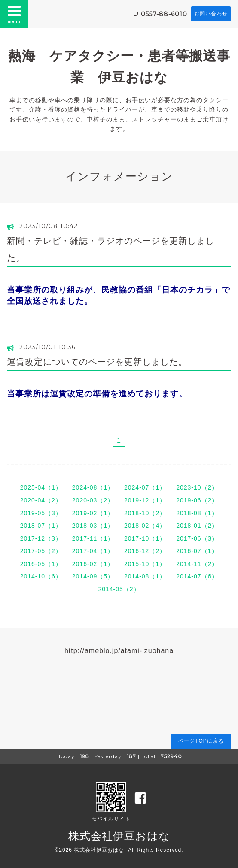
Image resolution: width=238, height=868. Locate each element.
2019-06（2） (197, 500)
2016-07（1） (197, 551)
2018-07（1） (41, 526)
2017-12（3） (41, 538)
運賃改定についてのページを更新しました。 (97, 362)
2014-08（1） (145, 576)
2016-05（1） (41, 564)
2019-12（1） (145, 500)
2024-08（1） (93, 487)
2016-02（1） (93, 564)
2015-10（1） (145, 564)
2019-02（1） (93, 513)
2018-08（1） (197, 513)
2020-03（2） (93, 500)
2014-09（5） (93, 576)
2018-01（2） (197, 526)
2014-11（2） (197, 564)
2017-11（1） (93, 538)
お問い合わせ (211, 14)
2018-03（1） (93, 526)
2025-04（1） (41, 487)
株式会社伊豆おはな (119, 836)
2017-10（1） (145, 538)
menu (14, 14)
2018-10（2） (145, 513)
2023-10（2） (197, 487)
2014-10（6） (41, 576)
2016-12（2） (145, 551)
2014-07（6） (197, 576)
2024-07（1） (145, 487)
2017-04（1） (93, 551)
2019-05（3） (41, 513)
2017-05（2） (41, 551)
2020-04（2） (41, 500)
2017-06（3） (197, 538)
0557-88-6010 (164, 14)
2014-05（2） (119, 589)
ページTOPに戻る (201, 741)
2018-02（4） (145, 526)
